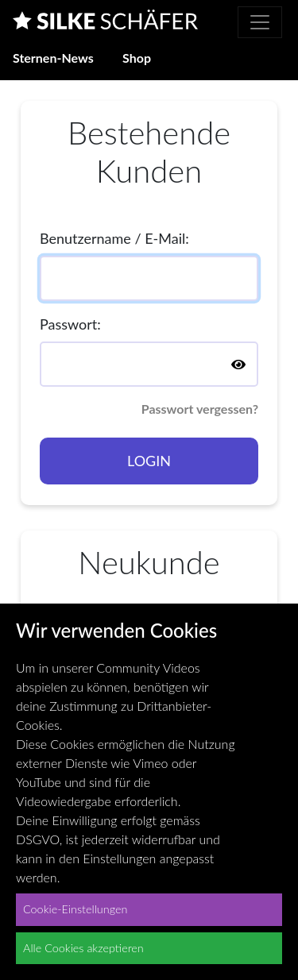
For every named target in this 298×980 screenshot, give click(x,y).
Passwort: (70, 324)
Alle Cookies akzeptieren (83, 948)
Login (149, 461)
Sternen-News (53, 58)
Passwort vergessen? (200, 409)
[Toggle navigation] (260, 22)
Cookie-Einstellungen (75, 909)
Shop (137, 58)
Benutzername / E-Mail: (114, 238)
